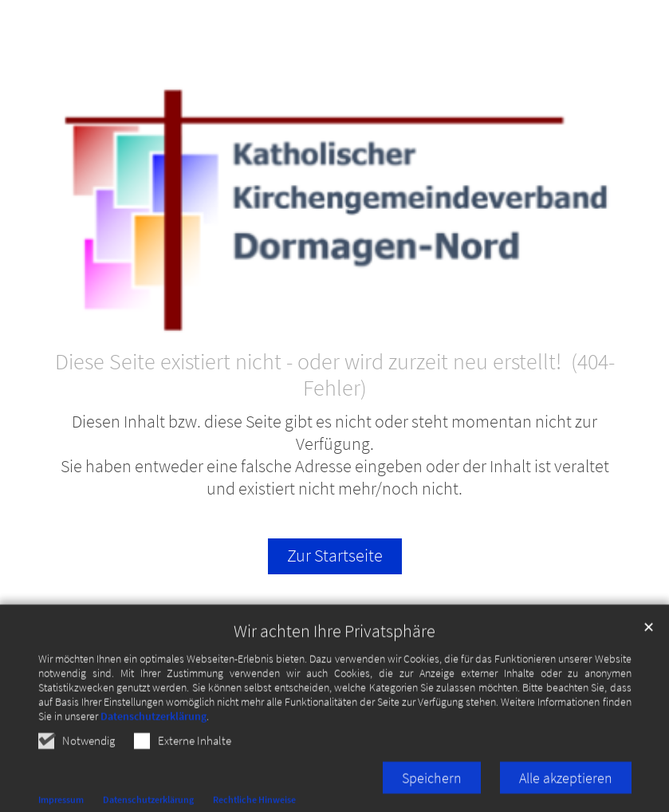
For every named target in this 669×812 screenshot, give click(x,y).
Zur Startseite (335, 556)
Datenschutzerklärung (153, 727)
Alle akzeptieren (566, 789)
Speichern (432, 789)
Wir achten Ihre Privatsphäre (334, 643)
